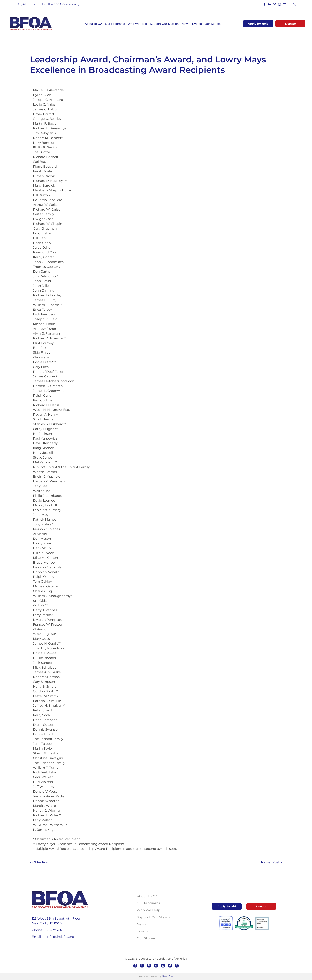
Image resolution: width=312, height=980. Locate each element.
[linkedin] (269, 5)
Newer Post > (272, 862)
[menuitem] (94, 24)
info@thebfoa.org (60, 937)
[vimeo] (274, 5)
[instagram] (279, 5)
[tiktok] (289, 5)
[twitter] (294, 5)
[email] (284, 5)
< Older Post (39, 862)
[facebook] (264, 5)
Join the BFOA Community (60, 4)
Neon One (168, 976)
